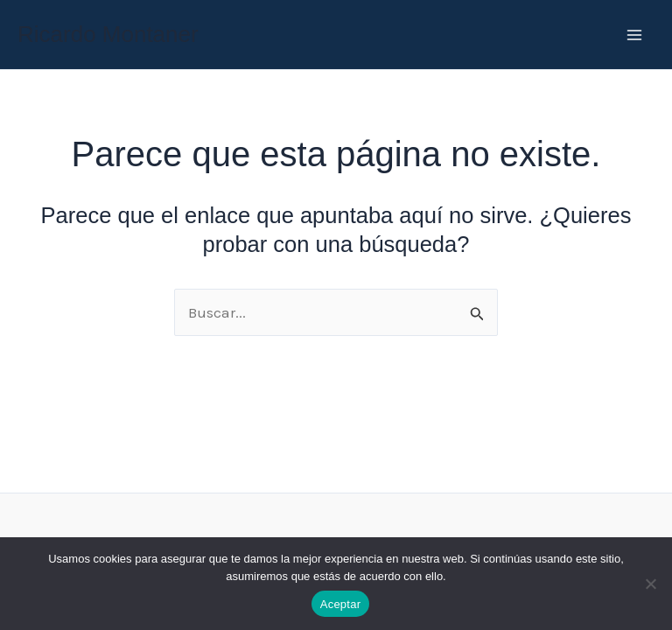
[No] (650, 584)
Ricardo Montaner (108, 34)
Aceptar (341, 604)
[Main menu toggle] (635, 35)
